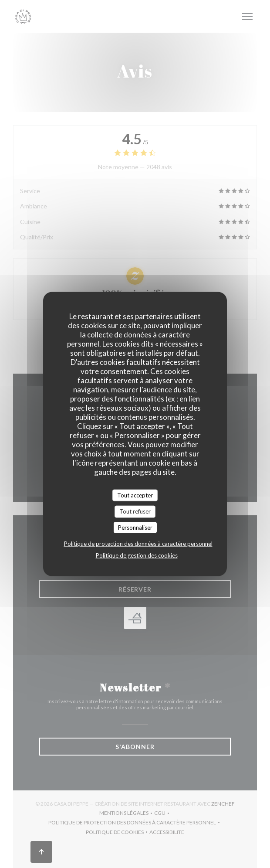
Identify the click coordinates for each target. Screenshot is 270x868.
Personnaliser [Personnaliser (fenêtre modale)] (135, 527)
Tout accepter (135, 495)
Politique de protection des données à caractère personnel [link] (138, 544)
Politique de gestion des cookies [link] (137, 555)
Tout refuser (135, 511)
